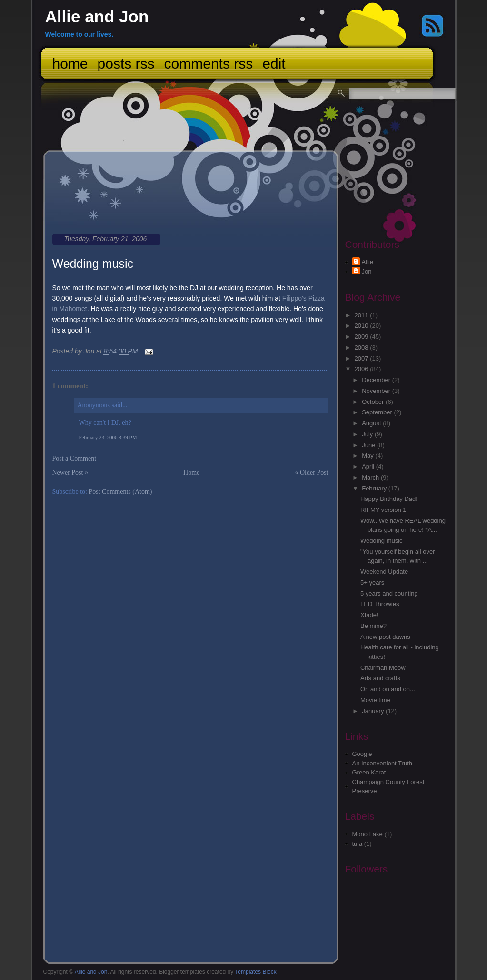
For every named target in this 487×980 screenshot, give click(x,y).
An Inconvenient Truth (382, 763)
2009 (363, 337)
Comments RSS (209, 64)
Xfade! (369, 615)
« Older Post (312, 473)
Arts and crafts (380, 678)
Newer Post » (70, 473)
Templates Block (255, 972)
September (378, 412)
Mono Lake (368, 834)
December (377, 380)
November (377, 391)
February (375, 488)
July (368, 434)
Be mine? (373, 626)
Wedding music (93, 264)
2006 (363, 369)
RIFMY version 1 (383, 510)
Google (362, 754)
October (374, 402)
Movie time (375, 700)
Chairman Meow (383, 668)
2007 (363, 358)
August (372, 423)
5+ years (372, 583)
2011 (363, 315)
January (374, 711)
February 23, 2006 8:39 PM (108, 437)
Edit (274, 64)
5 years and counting (389, 593)
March (371, 477)
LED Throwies (380, 604)
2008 (363, 348)
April (369, 466)
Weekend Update (384, 572)
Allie (368, 262)
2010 (363, 326)
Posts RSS (126, 64)
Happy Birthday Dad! (389, 499)
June (369, 445)
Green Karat (369, 772)
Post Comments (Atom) (121, 492)
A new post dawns (385, 637)
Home (70, 64)
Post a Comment (75, 458)
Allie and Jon (97, 16)
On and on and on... (388, 689)
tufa (358, 844)
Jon (367, 271)
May (368, 456)
